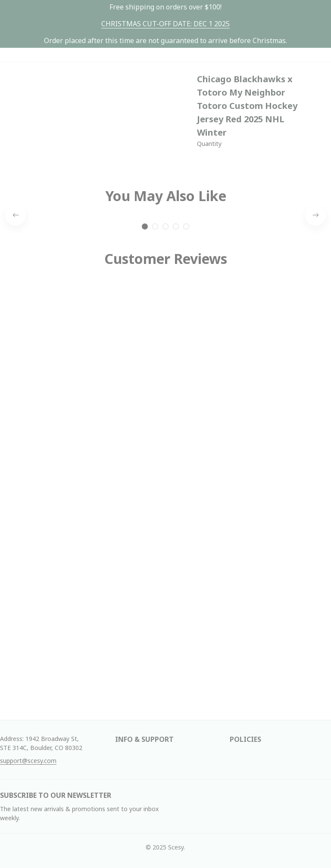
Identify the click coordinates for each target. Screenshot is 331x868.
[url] (165, 24)
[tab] (145, 226)
